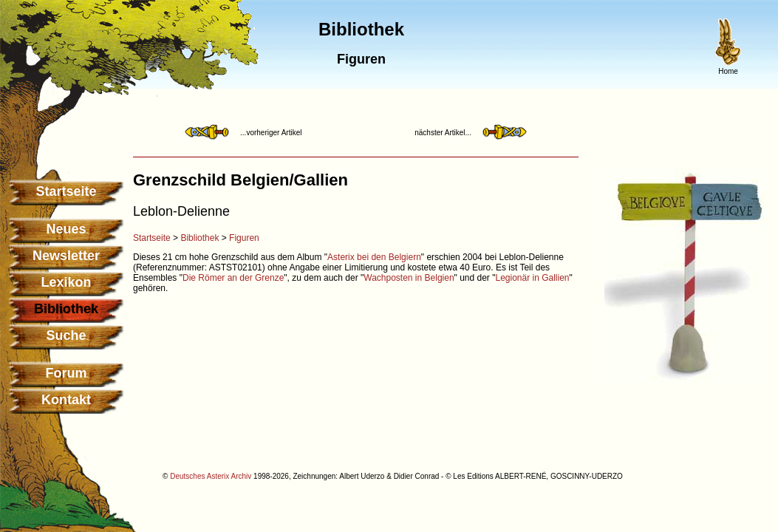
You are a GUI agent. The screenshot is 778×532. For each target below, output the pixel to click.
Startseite (66, 191)
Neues (66, 229)
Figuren (244, 238)
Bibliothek (199, 238)
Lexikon (66, 282)
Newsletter (66, 256)
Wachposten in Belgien (409, 278)
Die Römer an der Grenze (233, 278)
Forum (66, 373)
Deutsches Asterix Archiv (211, 476)
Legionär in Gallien (532, 278)
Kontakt (66, 400)
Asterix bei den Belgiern (374, 257)
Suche (66, 335)
